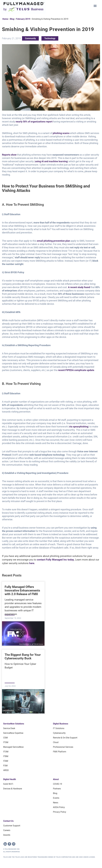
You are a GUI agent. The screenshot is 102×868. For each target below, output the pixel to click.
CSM (5, 738)
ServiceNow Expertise (13, 733)
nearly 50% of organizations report (34, 122)
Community (30, 38)
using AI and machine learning (51, 161)
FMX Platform (60, 752)
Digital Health (10, 779)
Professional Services (63, 747)
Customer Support (12, 826)
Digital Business (61, 724)
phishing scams (61, 133)
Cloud (56, 742)
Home (5, 19)
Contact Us (8, 821)
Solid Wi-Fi (8, 784)
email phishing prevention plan (53, 241)
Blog (12, 19)
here (31, 563)
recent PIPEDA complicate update (76, 370)
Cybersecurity (59, 733)
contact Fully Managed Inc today (55, 560)
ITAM (6, 761)
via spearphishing (79, 427)
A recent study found (79, 287)
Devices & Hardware (13, 789)
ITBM (6, 756)
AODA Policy (59, 807)
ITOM (6, 752)
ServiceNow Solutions (14, 724)
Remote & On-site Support (65, 738)
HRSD (6, 770)
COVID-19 (58, 784)
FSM (5, 766)
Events (56, 798)
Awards (7, 835)
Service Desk (9, 728)
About (56, 779)
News (56, 803)
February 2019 (23, 19)
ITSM (6, 742)
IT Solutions (59, 728)
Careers (7, 830)
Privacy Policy (60, 812)
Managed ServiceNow (13, 747)
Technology (50, 38)
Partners (57, 789)
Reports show (9, 155)
